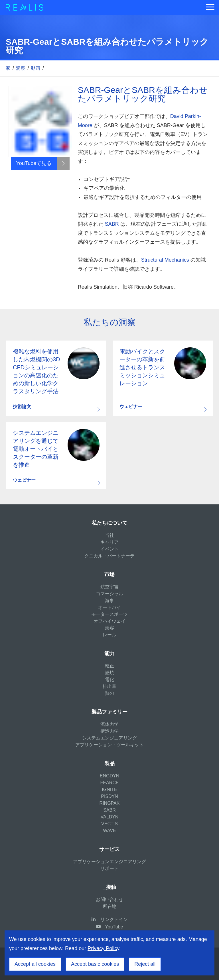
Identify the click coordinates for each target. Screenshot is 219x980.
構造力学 (109, 731)
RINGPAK (110, 803)
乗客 (109, 628)
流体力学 (109, 724)
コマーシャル (109, 594)
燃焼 (109, 673)
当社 (109, 535)
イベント (109, 549)
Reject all (145, 964)
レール (109, 635)
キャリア (109, 542)
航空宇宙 (109, 587)
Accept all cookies (35, 964)
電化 (109, 680)
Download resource (56, 378)
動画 (36, 68)
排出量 (109, 686)
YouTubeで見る (34, 163)
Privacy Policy (103, 948)
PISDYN (109, 796)
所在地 (109, 906)
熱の (109, 693)
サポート (109, 868)
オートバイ (109, 607)
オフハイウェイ (109, 621)
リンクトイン (114, 919)
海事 (109, 601)
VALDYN (110, 817)
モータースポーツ (109, 614)
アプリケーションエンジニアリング (109, 862)
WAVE (109, 831)
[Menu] (210, 7)
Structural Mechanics (165, 260)
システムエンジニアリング (109, 738)
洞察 (21, 68)
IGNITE (109, 789)
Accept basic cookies (95, 964)
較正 (109, 666)
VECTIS (109, 824)
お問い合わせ (109, 899)
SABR (112, 224)
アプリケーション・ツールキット (109, 745)
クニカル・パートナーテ (109, 556)
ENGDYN (109, 776)
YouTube (114, 927)
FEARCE (110, 783)
